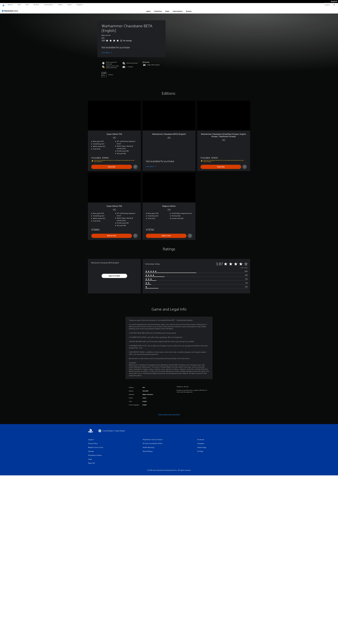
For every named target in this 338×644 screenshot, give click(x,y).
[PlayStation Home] (3, 5)
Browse (189, 10)
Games (10, 5)
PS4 (27, 5)
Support (79, 5)
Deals (167, 10)
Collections (158, 10)
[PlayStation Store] (11, 9)
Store (69, 5)
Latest (148, 10)
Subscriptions (178, 10)
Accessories (48, 5)
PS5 (19, 5)
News (60, 5)
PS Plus (36, 5)
